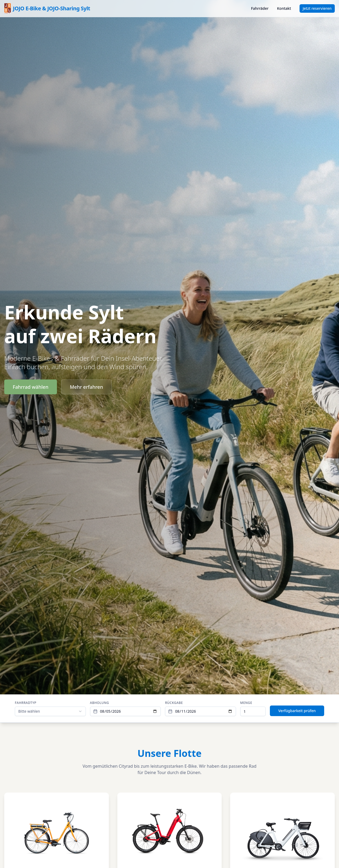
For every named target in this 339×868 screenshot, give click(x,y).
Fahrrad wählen (31, 387)
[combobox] (50, 711)
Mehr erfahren (86, 387)
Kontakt (284, 8)
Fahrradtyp (26, 703)
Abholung (100, 703)
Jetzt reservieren (317, 8)
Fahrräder (260, 8)
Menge (246, 703)
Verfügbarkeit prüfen (297, 711)
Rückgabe (174, 703)
